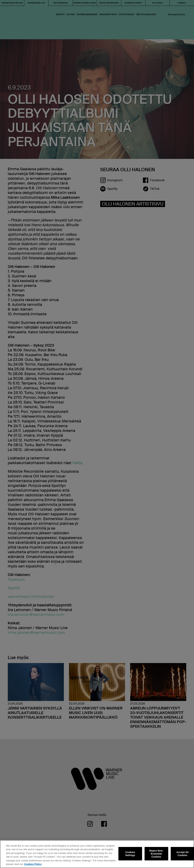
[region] (97, 854)
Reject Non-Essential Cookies (156, 854)
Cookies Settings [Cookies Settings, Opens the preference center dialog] (130, 854)
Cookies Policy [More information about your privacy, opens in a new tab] (33, 864)
